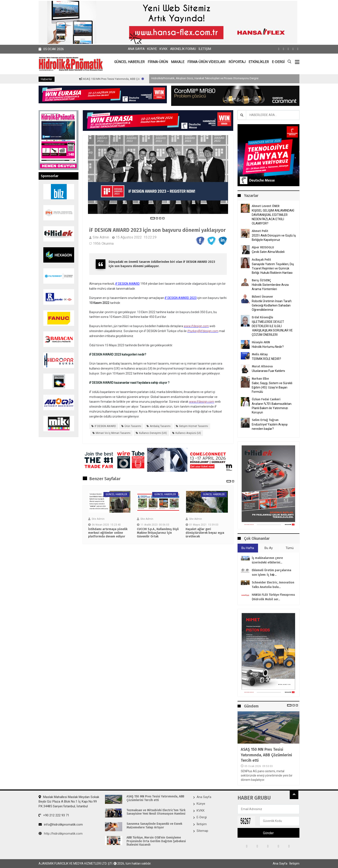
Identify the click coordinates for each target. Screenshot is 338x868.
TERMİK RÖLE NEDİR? (266, 359)
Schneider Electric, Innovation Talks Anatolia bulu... (273, 585)
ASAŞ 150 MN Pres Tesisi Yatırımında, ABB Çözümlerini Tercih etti (266, 755)
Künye (152, 49)
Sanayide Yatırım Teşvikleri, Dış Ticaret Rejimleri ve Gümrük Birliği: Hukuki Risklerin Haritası (273, 268)
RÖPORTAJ (237, 62)
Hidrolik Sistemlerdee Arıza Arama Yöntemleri (270, 287)
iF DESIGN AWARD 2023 (181, 298)
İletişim (205, 49)
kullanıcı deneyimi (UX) (153, 433)
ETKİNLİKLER (259, 62)
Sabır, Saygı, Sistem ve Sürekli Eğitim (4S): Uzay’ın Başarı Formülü (272, 387)
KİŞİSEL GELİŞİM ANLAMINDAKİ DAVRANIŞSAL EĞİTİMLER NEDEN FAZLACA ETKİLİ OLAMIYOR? (273, 217)
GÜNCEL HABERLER (129, 62)
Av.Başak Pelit (261, 260)
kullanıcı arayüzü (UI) (188, 433)
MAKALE (178, 62)
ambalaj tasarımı (160, 426)
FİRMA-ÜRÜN (158, 62)
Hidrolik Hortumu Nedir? (268, 347)
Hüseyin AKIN (261, 342)
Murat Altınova (262, 366)
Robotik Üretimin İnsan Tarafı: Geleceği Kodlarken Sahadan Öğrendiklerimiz (272, 305)
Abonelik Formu (183, 49)
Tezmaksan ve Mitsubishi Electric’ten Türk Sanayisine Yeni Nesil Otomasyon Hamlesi (156, 812)
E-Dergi (202, 817)
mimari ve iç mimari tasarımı (113, 433)
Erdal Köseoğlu (262, 317)
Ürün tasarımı (133, 426)
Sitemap (202, 831)
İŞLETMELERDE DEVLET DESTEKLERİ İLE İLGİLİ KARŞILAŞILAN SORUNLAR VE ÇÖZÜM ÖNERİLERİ (272, 328)
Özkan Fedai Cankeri (266, 399)
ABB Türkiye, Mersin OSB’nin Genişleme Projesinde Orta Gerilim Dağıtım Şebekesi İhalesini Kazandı (156, 841)
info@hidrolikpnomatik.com (61, 825)
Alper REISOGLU (263, 247)
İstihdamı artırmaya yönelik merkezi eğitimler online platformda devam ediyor (108, 533)
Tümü (290, 548)
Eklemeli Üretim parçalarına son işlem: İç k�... (271, 572)
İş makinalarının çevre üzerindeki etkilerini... (267, 560)
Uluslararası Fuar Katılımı (268, 371)
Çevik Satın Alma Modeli (268, 252)
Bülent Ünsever (262, 297)
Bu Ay (269, 548)
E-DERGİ (278, 62)
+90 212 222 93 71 (54, 815)
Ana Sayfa (136, 49)
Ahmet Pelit (260, 231)
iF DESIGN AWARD (128, 284)
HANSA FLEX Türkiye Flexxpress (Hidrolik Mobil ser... (273, 597)
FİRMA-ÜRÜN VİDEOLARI (206, 62)
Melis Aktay (260, 354)
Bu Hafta (248, 548)
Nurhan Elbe (260, 379)
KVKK (164, 49)
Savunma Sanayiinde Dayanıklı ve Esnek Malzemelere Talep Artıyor (154, 826)
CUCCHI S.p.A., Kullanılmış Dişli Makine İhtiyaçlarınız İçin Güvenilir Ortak (158, 533)
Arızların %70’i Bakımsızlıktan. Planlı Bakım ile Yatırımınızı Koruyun (272, 408)
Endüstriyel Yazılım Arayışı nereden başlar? (270, 427)
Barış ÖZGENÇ (261, 280)
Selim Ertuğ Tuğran (265, 420)
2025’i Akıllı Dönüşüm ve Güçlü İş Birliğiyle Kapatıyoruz (274, 238)
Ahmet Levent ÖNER (266, 206)
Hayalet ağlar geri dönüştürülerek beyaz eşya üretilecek (205, 533)
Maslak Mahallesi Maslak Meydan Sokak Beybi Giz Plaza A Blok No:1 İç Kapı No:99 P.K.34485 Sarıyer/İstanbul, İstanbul (69, 802)
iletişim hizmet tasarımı (194, 426)
